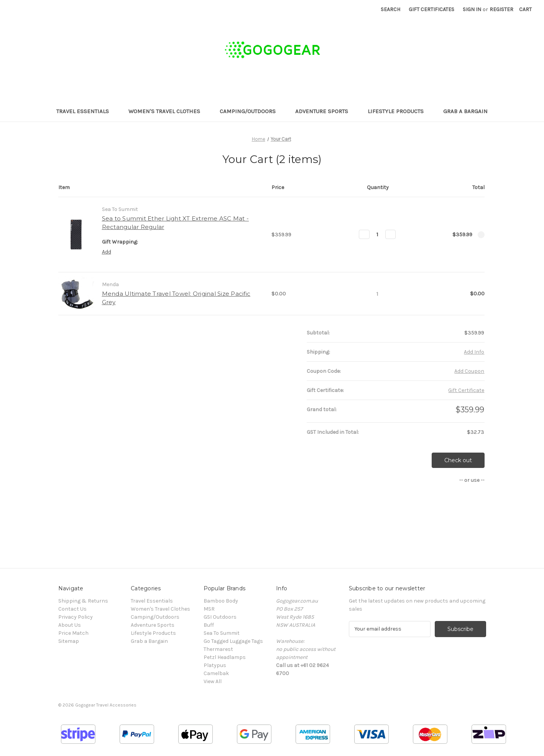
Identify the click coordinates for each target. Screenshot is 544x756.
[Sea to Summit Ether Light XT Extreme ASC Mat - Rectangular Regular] (377, 234)
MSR (209, 609)
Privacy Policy (76, 617)
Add (107, 252)
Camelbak (216, 673)
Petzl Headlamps (225, 657)
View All (213, 681)
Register (501, 9)
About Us (70, 625)
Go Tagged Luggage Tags (233, 641)
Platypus (215, 665)
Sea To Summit (222, 633)
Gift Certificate (466, 390)
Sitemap (69, 641)
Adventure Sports (325, 111)
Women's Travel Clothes (168, 111)
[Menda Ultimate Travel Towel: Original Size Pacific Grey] (377, 294)
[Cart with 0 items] (525, 9)
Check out (458, 460)
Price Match (73, 633)
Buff (209, 625)
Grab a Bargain (465, 111)
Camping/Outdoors (251, 111)
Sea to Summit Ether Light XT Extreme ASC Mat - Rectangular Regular (176, 223)
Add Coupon (469, 371)
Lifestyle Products (399, 111)
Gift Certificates (431, 9)
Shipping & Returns (83, 601)
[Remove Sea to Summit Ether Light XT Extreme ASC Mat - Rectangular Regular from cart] (481, 235)
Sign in (472, 9)
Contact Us (72, 609)
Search (390, 9)
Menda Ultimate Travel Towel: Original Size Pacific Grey (176, 298)
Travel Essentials (86, 111)
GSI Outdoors (220, 617)
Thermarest (218, 649)
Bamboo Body (221, 601)
